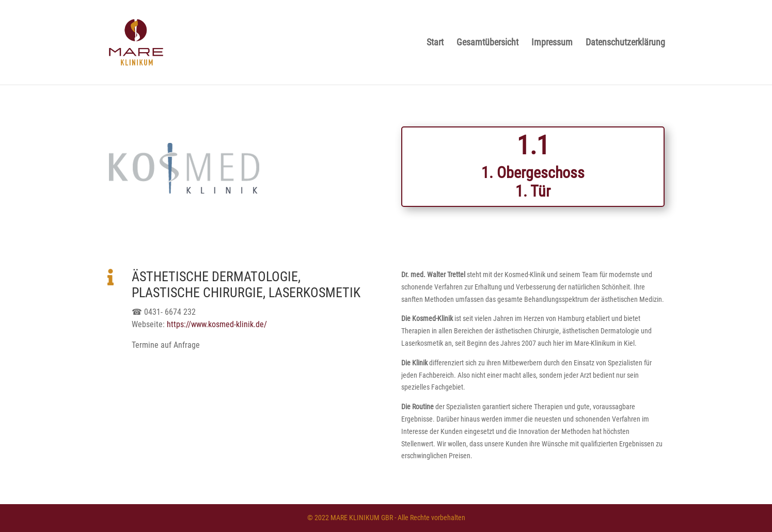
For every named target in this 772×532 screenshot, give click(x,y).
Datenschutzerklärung (625, 43)
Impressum (552, 43)
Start (435, 43)
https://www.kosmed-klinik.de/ (217, 324)
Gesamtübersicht (487, 43)
